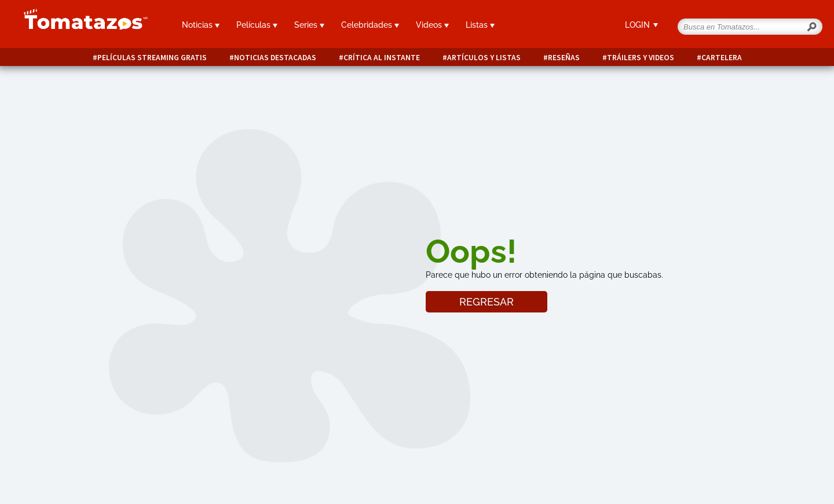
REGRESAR (487, 302)
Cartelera (722, 58)
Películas (257, 25)
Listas (480, 25)
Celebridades (370, 25)
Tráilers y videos (641, 58)
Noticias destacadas (275, 58)
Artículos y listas (484, 58)
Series (309, 25)
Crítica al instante (382, 58)
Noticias (201, 25)
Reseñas (564, 58)
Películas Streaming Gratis (152, 58)
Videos (432, 25)
